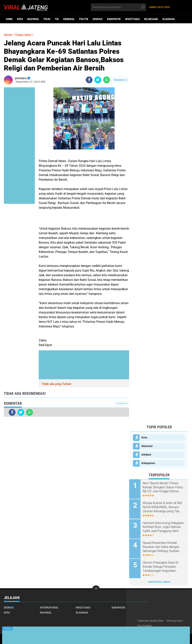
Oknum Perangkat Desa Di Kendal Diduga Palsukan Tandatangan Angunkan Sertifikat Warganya (161, 566)
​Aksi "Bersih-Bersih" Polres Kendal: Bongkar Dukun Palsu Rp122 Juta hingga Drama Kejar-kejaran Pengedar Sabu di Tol (164, 487)
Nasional (33, 19)
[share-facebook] (89, 80)
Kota (20, 19)
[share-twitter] (98, 80)
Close (7, 628)
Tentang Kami (175, 619)
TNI (57, 19)
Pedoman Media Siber (151, 619)
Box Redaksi (145, 624)
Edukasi (98, 19)
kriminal (69, 19)
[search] (118, 7)
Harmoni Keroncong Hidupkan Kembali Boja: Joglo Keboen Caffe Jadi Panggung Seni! (164, 526)
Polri (47, 19)
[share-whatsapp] (107, 80)
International (49, 606)
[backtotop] (96, 588)
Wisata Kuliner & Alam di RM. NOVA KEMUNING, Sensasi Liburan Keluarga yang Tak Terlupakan (164, 507)
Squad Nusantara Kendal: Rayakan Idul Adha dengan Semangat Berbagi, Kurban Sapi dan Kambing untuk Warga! (162, 546)
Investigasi (132, 19)
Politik (84, 19)
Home (9, 19)
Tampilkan (122, 403)
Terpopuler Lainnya (159, 581)
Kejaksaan (151, 19)
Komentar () (120, 80)
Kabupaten (114, 19)
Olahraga (169, 19)
